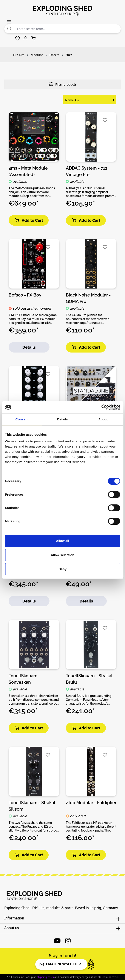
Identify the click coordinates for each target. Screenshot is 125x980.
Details (29, 347)
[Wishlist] (18, 39)
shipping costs (45, 977)
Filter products (62, 84)
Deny (62, 569)
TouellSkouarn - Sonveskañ (24, 679)
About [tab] (103, 419)
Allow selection (62, 555)
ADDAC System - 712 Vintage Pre (87, 171)
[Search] (9, 29)
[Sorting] (90, 100)
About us (12, 928)
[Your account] (25, 39)
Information (14, 918)
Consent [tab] (22, 419)
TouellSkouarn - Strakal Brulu (89, 679)
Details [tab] (63, 419)
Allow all (62, 541)
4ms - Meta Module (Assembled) (28, 171)
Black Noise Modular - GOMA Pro (88, 298)
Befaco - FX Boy (25, 295)
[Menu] (9, 22)
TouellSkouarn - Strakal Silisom (32, 806)
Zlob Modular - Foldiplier (91, 803)
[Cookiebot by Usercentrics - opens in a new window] (101, 407)
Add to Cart (29, 220)
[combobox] (68, 29)
